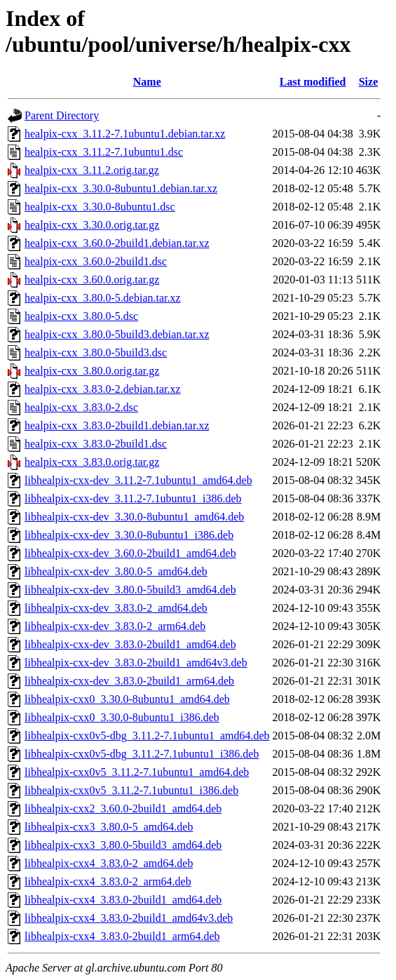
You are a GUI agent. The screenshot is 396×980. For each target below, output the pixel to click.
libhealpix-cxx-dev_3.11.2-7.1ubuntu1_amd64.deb (138, 480)
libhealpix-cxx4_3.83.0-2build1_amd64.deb (123, 900)
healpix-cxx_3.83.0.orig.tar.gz (92, 462)
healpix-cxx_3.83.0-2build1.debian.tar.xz (117, 425)
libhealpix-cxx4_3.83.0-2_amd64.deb (109, 863)
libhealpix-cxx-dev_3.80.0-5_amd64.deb (116, 571)
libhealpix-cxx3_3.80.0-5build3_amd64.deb (123, 845)
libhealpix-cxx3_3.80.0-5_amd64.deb (109, 827)
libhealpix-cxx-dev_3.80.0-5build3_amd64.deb (130, 590)
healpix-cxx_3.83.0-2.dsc (81, 407)
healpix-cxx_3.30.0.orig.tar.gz (92, 225)
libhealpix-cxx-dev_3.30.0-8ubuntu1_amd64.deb (134, 517)
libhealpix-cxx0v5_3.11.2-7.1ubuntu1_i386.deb (131, 790)
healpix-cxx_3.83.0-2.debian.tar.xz (103, 389)
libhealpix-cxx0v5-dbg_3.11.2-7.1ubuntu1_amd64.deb (147, 736)
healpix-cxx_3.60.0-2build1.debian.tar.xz (117, 243)
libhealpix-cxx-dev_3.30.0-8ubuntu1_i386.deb (129, 535)
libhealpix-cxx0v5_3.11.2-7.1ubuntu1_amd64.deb (137, 772)
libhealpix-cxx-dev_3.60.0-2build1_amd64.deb (130, 553)
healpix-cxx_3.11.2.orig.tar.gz (92, 170)
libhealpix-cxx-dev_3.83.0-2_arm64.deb (115, 626)
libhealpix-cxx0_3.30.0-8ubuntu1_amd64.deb (127, 699)
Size (369, 82)
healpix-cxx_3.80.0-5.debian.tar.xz (103, 298)
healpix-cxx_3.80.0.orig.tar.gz (92, 371)
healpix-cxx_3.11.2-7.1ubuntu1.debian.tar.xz (125, 134)
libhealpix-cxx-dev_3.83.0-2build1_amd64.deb (130, 644)
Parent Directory (62, 115)
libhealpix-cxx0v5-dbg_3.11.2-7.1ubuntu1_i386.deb (142, 754)
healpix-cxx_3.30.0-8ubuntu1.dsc (100, 207)
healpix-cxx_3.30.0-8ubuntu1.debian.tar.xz (121, 188)
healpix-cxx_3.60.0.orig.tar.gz (92, 280)
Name (147, 82)
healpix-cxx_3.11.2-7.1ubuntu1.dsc (104, 152)
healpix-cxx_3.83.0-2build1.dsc (96, 444)
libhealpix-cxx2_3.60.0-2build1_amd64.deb (123, 808)
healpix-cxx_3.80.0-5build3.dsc (96, 353)
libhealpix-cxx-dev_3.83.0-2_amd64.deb (116, 608)
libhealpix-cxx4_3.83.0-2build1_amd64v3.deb (129, 918)
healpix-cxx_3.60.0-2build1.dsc (96, 261)
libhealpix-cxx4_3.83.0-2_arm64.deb (108, 881)
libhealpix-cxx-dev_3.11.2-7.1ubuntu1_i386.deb (133, 498)
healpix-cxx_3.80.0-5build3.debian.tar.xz (117, 334)
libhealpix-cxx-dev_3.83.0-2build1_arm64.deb (129, 681)
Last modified (313, 82)
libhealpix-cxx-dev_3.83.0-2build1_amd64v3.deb (136, 663)
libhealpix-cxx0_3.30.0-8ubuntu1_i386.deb (122, 717)
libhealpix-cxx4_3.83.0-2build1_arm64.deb (122, 936)
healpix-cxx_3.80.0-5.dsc (81, 316)
